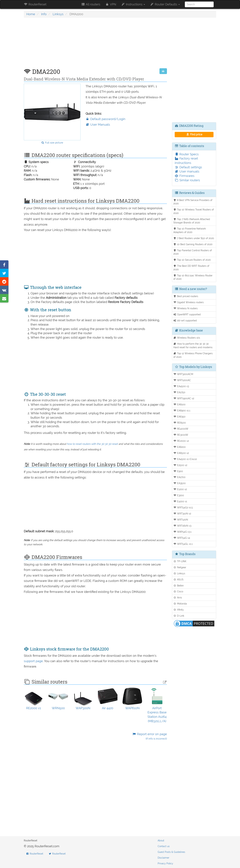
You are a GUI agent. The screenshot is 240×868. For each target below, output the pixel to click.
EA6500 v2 (181, 453)
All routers (91, 4)
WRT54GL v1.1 (183, 544)
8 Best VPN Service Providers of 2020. (193, 202)
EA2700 (179, 477)
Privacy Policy (165, 863)
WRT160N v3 (182, 526)
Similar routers (187, 180)
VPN (111, 4)
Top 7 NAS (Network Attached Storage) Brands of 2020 (192, 221)
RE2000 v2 (181, 441)
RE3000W (181, 435)
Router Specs (187, 154)
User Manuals (98, 125)
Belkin (179, 585)
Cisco (178, 591)
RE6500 (180, 423)
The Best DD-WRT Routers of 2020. (191, 268)
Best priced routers (186, 296)
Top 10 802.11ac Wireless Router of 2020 (193, 277)
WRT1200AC (182, 380)
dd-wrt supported (185, 320)
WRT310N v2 (182, 513)
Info (44, 14)
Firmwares (185, 176)
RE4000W (181, 429)
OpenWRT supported (187, 314)
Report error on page (149, 736)
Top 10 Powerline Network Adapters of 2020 (190, 230)
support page (33, 661)
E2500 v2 (180, 465)
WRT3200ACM (183, 374)
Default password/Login (105, 119)
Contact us (164, 846)
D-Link (179, 616)
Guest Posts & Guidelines (171, 852)
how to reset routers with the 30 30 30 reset (92, 444)
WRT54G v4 (182, 538)
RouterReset (35, 4)
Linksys (58, 14)
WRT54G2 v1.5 (183, 507)
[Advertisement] (95, 45)
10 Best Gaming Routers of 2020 (193, 244)
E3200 (179, 495)
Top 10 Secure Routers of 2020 (192, 260)
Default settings (188, 167)
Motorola (180, 604)
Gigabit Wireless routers (189, 302)
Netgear (180, 567)
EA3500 (180, 483)
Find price (194, 134)
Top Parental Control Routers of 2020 (193, 252)
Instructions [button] (133, 4)
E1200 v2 (180, 489)
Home (31, 14)
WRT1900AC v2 (184, 398)
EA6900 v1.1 (182, 410)
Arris (178, 597)
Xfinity (179, 610)
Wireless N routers (186, 308)
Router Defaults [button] (165, 4)
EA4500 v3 (181, 386)
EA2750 (179, 392)
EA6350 (179, 417)
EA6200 (180, 447)
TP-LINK (180, 561)
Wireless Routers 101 (187, 338)
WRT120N (181, 520)
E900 (178, 471)
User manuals (187, 171)
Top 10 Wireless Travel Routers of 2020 (194, 211)
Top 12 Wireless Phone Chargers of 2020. (193, 355)
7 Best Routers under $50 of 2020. (194, 238)
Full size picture (52, 143)
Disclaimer (163, 858)
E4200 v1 (180, 501)
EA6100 (179, 404)
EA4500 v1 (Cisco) (185, 459)
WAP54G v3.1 (182, 532)
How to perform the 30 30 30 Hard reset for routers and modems (193, 345)
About (161, 841)
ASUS (178, 579)
